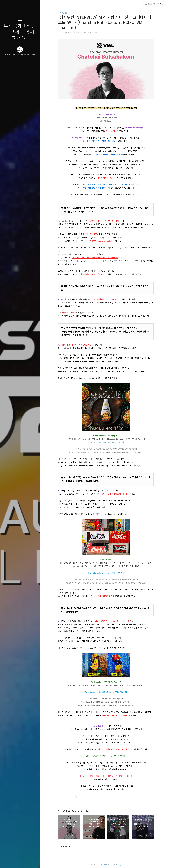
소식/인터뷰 (63, 13)
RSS (25, 863)
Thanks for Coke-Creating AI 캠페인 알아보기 (106, 573)
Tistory (119, 865)
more (152, 812)
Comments (64, 847)
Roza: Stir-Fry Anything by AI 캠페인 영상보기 (106, 442)
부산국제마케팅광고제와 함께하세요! (20, 32)
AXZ (105, 865)
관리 (34, 863)
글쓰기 (6, 863)
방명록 (15, 863)
